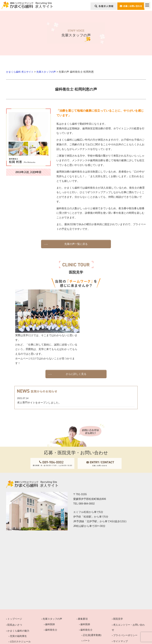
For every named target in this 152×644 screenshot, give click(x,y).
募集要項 (83, 582)
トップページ (15, 582)
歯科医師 (15, 622)
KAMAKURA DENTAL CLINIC (69, 639)
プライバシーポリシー (125, 599)
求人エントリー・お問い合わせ (128, 591)
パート (86, 604)
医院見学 (118, 582)
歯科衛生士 (16, 627)
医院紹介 (15, 610)
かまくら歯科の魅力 (18, 594)
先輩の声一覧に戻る (76, 244)
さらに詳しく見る (76, 337)
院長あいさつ (15, 588)
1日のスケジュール (20, 605)
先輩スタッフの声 (52, 582)
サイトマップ (120, 604)
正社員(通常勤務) (92, 598)
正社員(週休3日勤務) (94, 609)
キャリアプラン (16, 616)
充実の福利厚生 (18, 599)
